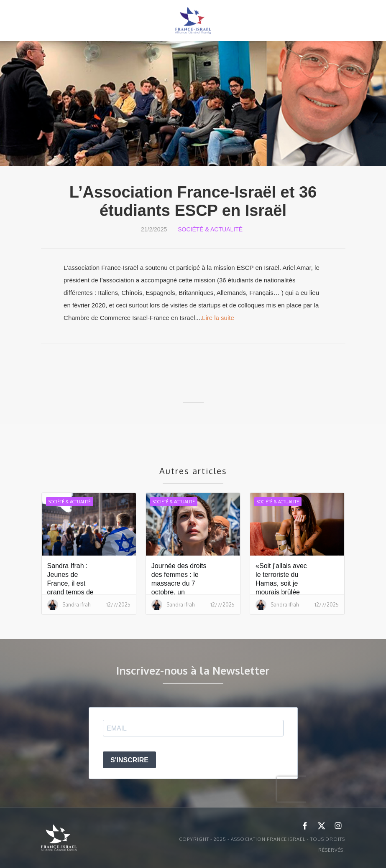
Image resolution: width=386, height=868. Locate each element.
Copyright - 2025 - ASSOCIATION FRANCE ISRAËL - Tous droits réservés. (262, 845)
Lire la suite (218, 318)
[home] (193, 20)
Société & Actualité (210, 229)
